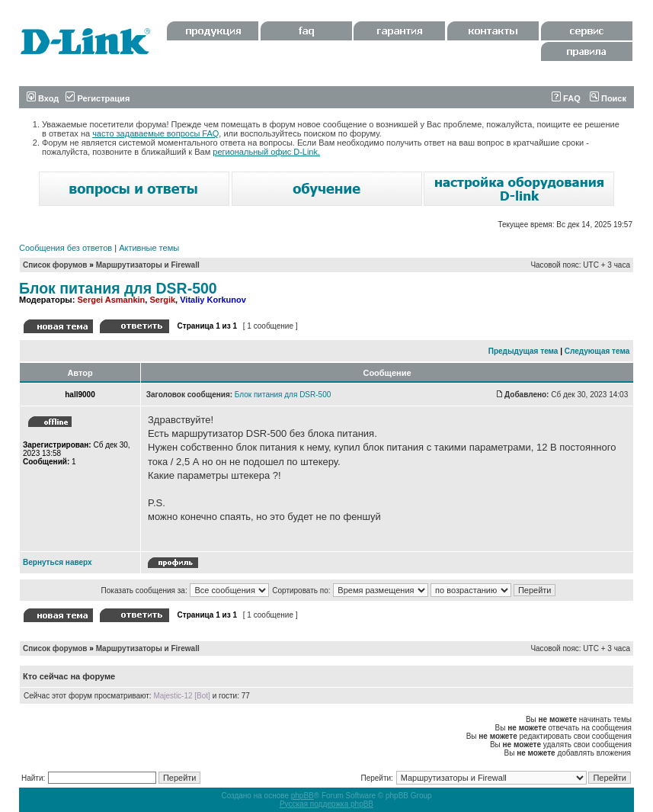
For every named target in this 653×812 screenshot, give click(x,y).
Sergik (162, 300)
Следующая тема (597, 351)
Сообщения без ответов (66, 248)
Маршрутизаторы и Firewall (148, 265)
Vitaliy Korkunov (213, 300)
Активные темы (149, 248)
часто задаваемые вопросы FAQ (155, 133)
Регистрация (98, 98)
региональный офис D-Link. (266, 152)
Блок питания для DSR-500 (118, 288)
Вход (43, 98)
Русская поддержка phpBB (326, 804)
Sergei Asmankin (111, 300)
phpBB (302, 796)
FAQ (566, 98)
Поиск (608, 98)
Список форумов (55, 265)
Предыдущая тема (523, 351)
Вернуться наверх (58, 562)
